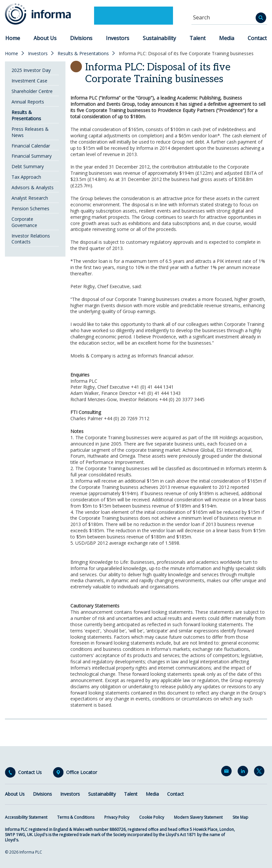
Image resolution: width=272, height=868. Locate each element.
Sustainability (159, 38)
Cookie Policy (152, 817)
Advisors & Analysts (33, 187)
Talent (198, 38)
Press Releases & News (30, 132)
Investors (118, 38)
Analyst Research (30, 198)
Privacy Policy (117, 817)
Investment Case (29, 81)
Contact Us (30, 772)
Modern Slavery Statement (198, 817)
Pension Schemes (30, 208)
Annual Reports (28, 102)
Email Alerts (228, 772)
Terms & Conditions (76, 817)
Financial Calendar (31, 146)
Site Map (240, 817)
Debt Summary (28, 166)
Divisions (81, 38)
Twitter (260, 772)
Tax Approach (26, 177)
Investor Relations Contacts (31, 239)
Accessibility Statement (26, 817)
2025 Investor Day (31, 70)
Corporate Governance (24, 222)
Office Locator (82, 772)
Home (13, 38)
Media (227, 38)
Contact (257, 38)
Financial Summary (32, 156)
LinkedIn (244, 772)
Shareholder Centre (32, 91)
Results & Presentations (83, 54)
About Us (45, 38)
